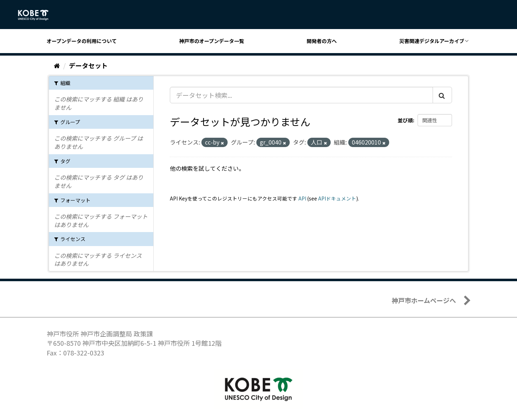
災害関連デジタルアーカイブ (432, 41)
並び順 (405, 120)
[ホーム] (57, 65)
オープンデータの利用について (82, 41)
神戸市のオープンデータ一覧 (212, 41)
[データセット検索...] (301, 95)
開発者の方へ (322, 41)
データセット (88, 65)
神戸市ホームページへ (424, 300)
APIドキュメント (337, 198)
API (302, 198)
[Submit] (442, 95)
